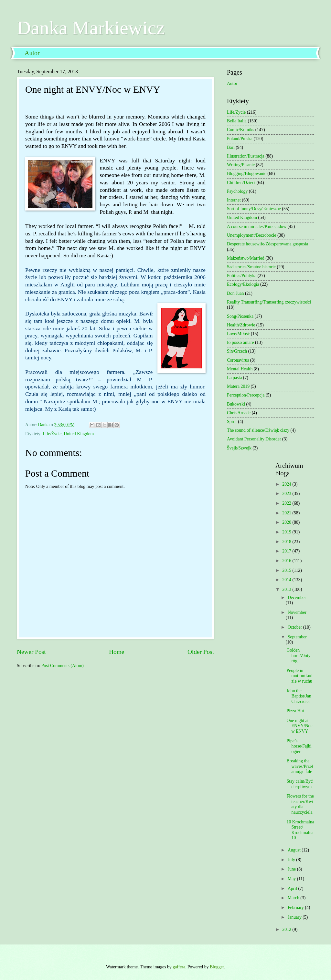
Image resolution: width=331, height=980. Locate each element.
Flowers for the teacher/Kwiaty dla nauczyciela (300, 804)
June (292, 869)
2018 (287, 542)
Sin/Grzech (237, 351)
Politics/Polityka (242, 276)
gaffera (179, 967)
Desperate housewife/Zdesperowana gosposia (267, 244)
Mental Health (240, 369)
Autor (32, 53)
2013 (287, 589)
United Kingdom (79, 434)
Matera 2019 (238, 386)
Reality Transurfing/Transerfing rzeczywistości (269, 302)
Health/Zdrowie (241, 325)
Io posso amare (240, 342)
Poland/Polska (240, 139)
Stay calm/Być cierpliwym (299, 784)
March (294, 898)
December (297, 598)
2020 (287, 522)
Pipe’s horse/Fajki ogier (299, 746)
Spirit (232, 422)
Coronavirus (238, 360)
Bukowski (236, 404)
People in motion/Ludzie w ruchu (299, 676)
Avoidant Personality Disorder (254, 439)
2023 (287, 494)
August (295, 850)
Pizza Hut (295, 711)
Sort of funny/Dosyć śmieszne (254, 209)
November (297, 612)
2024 (287, 484)
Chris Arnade (239, 413)
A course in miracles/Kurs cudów (257, 227)
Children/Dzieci (241, 183)
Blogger (217, 967)
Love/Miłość (238, 334)
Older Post (201, 652)
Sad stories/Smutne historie (251, 267)
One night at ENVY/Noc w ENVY (299, 726)
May (292, 879)
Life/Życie (52, 434)
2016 (287, 561)
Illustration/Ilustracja (246, 156)
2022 (287, 503)
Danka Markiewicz (91, 28)
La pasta (234, 378)
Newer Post (31, 652)
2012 (287, 929)
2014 (287, 580)
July (292, 860)
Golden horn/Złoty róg (298, 655)
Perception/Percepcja (246, 395)
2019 (287, 532)
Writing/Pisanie (241, 165)
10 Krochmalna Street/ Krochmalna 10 (300, 830)
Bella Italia (237, 121)
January (295, 917)
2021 (287, 513)
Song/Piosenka (240, 316)
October (295, 627)
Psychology (237, 191)
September (297, 637)
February (296, 908)
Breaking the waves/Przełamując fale (300, 766)
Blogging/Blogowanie (247, 174)
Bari (231, 147)
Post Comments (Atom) (63, 666)
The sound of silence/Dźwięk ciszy (258, 430)
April (293, 888)
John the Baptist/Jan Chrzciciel (299, 696)
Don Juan (235, 293)
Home (117, 652)
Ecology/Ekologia (243, 284)
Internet (234, 200)
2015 (287, 570)
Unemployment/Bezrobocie (252, 235)
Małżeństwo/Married (246, 258)
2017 (287, 551)
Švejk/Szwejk (239, 448)
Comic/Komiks (240, 130)
